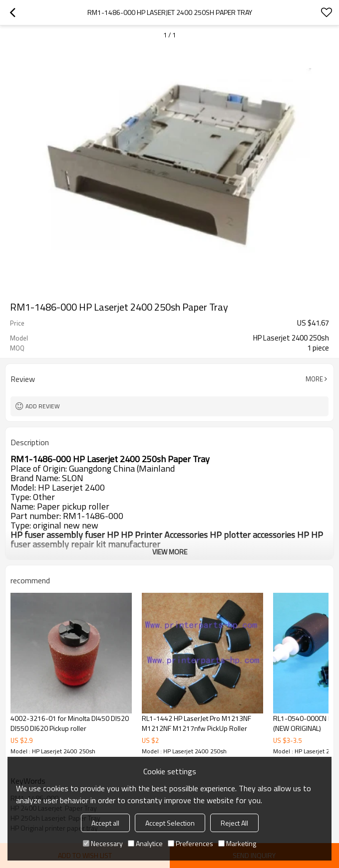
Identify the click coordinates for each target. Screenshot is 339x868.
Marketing (237, 843)
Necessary (103, 843)
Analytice (145, 843)
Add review (43, 406)
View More (170, 552)
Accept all (105, 823)
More (314, 379)
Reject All (234, 823)
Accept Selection (170, 823)
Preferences (190, 843)
